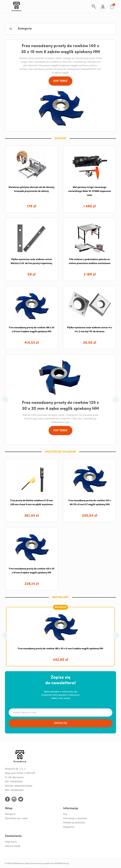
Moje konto (11, 842)
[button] (11, 29)
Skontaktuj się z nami (16, 819)
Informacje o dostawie (75, 819)
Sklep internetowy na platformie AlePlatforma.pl (47, 864)
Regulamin (69, 827)
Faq (65, 814)
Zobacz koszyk (13, 846)
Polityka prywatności (74, 823)
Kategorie (10, 814)
